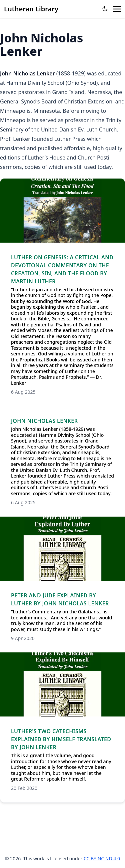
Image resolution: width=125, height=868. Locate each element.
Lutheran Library (31, 9)
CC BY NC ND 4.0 (102, 858)
